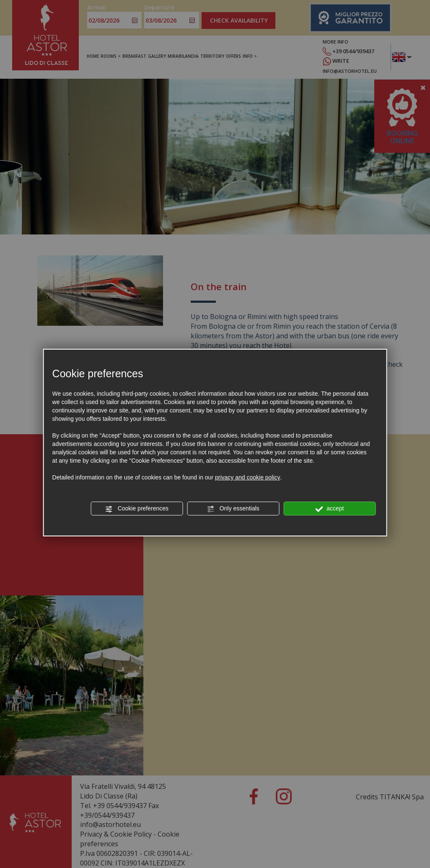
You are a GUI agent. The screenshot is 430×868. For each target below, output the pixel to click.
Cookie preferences (137, 509)
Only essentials (233, 509)
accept (329, 509)
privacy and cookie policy (248, 477)
